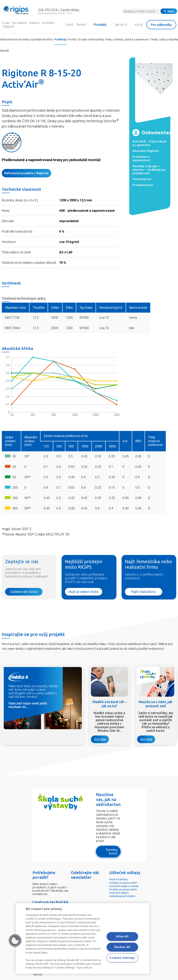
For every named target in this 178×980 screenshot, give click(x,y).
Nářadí (4, 51)
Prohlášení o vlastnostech (141, 159)
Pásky (109, 39)
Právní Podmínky (118, 879)
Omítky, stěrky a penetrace (131, 39)
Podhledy (60, 39)
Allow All (122, 937)
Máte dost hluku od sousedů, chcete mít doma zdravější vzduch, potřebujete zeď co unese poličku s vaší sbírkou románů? (33, 691)
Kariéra (34, 23)
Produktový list (143, 185)
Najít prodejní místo (84, 592)
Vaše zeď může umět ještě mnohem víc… (28, 705)
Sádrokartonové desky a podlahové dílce (26, 39)
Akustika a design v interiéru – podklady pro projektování (149, 170)
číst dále (100, 739)
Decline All (122, 947)
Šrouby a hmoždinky (91, 39)
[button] (15, 941)
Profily (72, 39)
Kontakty (48, 23)
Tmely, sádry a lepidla (164, 39)
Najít (169, 11)
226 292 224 (48, 10)
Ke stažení (20, 23)
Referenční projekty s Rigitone (26, 173)
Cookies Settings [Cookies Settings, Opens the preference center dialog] (122, 958)
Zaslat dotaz (70, 10)
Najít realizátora (143, 592)
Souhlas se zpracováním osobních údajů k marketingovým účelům (123, 893)
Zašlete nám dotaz (24, 592)
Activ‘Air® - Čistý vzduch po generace (149, 143)
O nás (6, 23)
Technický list (142, 179)
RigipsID (9, 27)
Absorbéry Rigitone (146, 151)
